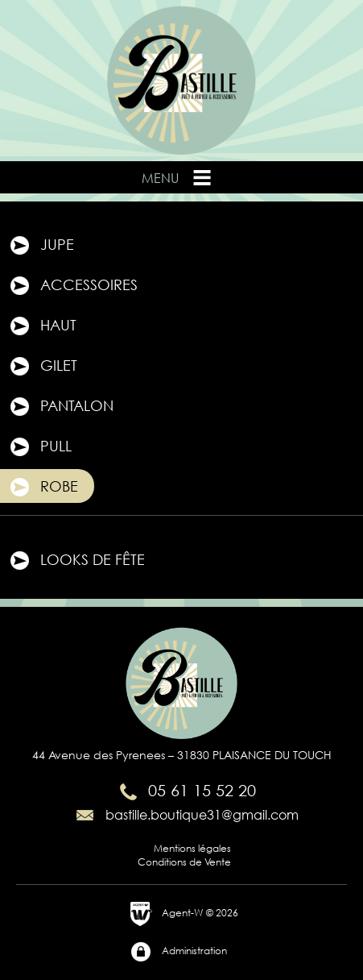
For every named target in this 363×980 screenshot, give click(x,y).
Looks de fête (76, 561)
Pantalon (61, 407)
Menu (178, 177)
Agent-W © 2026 (184, 914)
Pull (40, 447)
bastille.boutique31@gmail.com (186, 814)
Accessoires (73, 286)
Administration (178, 952)
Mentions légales (192, 848)
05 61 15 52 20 (186, 790)
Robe (43, 488)
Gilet (43, 367)
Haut (42, 326)
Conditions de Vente (184, 862)
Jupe (41, 246)
